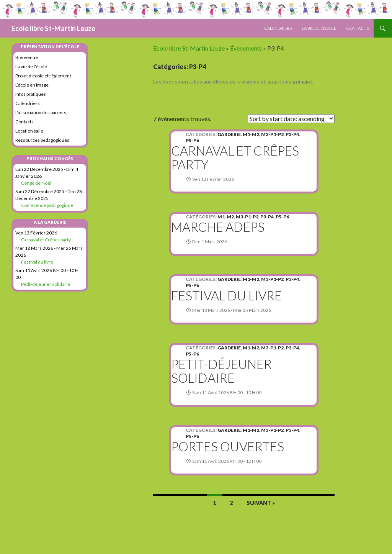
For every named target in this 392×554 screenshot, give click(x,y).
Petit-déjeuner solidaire (221, 371)
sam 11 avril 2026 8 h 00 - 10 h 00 (227, 393)
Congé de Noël (36, 183)
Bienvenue (27, 57)
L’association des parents (41, 112)
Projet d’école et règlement (43, 76)
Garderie (229, 134)
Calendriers (278, 28)
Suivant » (261, 503)
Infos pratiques (31, 94)
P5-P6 (192, 140)
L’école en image (32, 85)
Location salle (29, 131)
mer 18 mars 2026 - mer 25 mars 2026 (232, 310)
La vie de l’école (319, 28)
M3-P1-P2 (272, 134)
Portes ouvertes (228, 446)
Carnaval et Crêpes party (235, 157)
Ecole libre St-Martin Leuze (53, 28)
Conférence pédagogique (47, 205)
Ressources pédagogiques (42, 140)
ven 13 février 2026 (213, 179)
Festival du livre (226, 295)
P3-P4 (292, 134)
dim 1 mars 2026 (210, 242)
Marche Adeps (218, 227)
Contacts (357, 28)
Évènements (246, 48)
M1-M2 (251, 134)
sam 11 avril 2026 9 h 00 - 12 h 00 (227, 461)
